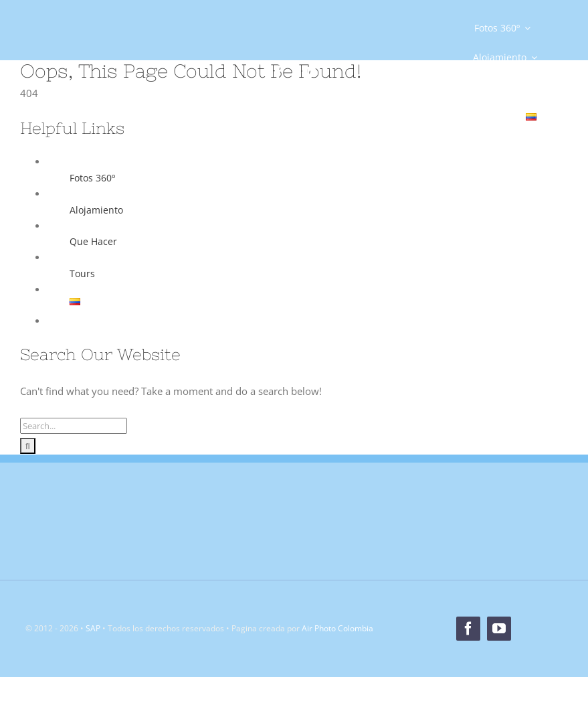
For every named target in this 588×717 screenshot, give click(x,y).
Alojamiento (96, 210)
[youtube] (309, 72)
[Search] (28, 446)
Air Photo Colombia (337, 628)
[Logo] (83, 61)
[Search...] (74, 426)
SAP (93, 628)
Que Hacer (93, 241)
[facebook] (278, 72)
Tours (82, 273)
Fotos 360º (92, 178)
